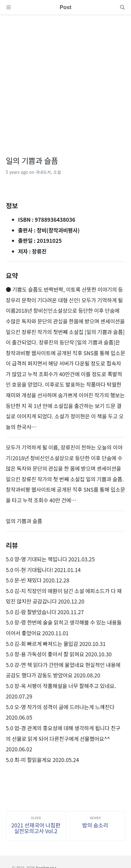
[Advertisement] (65, 80)
